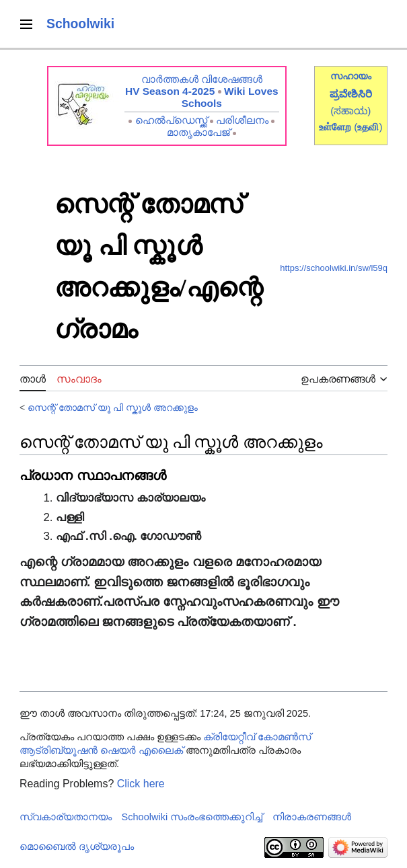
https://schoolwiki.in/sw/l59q (334, 268)
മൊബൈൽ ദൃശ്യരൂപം (77, 846)
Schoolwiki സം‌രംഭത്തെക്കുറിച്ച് (192, 817)
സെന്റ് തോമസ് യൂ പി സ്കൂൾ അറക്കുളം (113, 407)
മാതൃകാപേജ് (198, 132)
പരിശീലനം (242, 120)
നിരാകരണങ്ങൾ (312, 817)
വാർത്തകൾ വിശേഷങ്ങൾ (202, 79)
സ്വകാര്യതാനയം (66, 817)
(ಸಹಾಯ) (350, 111)
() (368, 127)
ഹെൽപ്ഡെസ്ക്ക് (171, 120)
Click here (141, 784)
